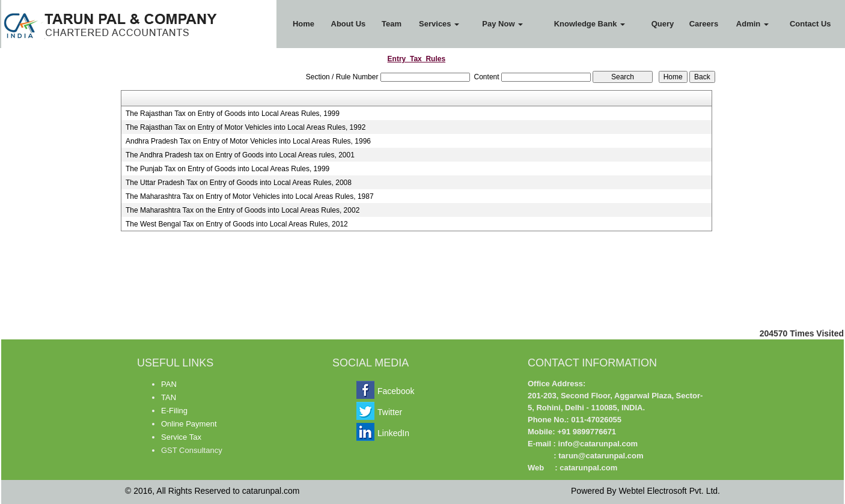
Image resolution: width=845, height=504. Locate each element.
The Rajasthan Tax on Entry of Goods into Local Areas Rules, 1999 (233, 114)
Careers (704, 24)
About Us (349, 24)
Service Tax (181, 437)
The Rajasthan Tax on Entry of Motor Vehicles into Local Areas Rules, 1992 (246, 127)
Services (439, 24)
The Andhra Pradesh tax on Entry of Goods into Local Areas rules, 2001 (240, 155)
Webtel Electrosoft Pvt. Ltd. (669, 491)
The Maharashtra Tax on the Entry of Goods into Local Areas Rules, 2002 (243, 210)
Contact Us (810, 24)
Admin (752, 24)
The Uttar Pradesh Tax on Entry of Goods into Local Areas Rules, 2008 (239, 183)
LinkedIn (393, 433)
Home (304, 24)
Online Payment (189, 424)
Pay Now (502, 24)
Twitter (390, 412)
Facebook (396, 391)
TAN (169, 397)
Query (663, 24)
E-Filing (174, 411)
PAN (169, 384)
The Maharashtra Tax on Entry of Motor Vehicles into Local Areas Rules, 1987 (250, 196)
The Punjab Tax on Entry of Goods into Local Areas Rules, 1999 (227, 169)
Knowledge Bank (590, 24)
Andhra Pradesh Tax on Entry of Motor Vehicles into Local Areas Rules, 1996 (248, 141)
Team (392, 24)
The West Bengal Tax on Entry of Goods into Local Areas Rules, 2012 (237, 224)
